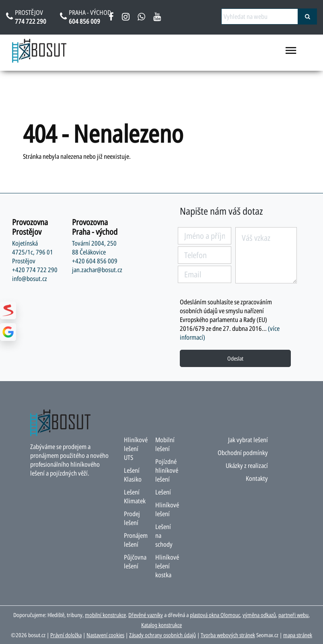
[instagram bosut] (126, 18)
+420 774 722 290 (35, 270)
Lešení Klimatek (135, 496)
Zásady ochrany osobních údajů (163, 635)
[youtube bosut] (157, 18)
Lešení (163, 492)
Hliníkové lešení (167, 509)
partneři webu (293, 615)
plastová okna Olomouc (215, 615)
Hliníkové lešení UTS (136, 449)
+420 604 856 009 (95, 261)
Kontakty (257, 478)
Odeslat (235, 358)
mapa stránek (298, 635)
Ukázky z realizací (247, 466)
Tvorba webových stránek (228, 635)
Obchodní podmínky (243, 453)
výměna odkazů (259, 615)
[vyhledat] (307, 16)
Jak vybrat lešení (248, 440)
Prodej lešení (132, 518)
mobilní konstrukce (105, 615)
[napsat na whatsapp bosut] (141, 18)
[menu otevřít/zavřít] (291, 54)
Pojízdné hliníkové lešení (167, 470)
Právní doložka (66, 635)
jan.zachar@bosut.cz (97, 270)
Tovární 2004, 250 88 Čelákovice (94, 248)
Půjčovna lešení (135, 562)
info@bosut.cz (30, 279)
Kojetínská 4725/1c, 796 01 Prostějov (33, 252)
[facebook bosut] (111, 18)
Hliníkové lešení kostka (167, 566)
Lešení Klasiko (133, 475)
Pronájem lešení (136, 540)
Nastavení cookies (105, 635)
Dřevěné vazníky (146, 615)
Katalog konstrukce (161, 625)
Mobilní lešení (165, 444)
